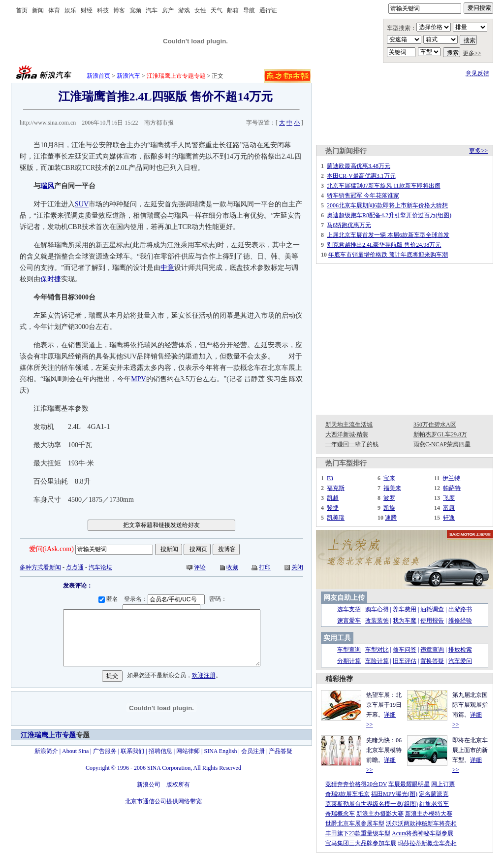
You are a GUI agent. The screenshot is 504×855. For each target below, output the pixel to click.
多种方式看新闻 (40, 567)
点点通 (75, 567)
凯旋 (389, 508)
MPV (138, 379)
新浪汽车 (128, 76)
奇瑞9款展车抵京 (347, 794)
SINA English (220, 751)
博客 (119, 10)
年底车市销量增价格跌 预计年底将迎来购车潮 (388, 255)
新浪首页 (98, 76)
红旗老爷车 (434, 804)
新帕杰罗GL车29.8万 (440, 434)
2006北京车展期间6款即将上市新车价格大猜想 (387, 205)
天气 (217, 10)
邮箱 (233, 10)
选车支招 (349, 609)
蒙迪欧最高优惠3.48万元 (359, 166)
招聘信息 (160, 751)
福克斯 (336, 488)
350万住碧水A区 (435, 425)
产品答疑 (281, 751)
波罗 (389, 498)
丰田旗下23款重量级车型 (358, 833)
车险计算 (377, 661)
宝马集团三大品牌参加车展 (361, 843)
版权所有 (178, 785)
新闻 (38, 10)
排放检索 (460, 650)
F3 (330, 478)
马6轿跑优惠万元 (349, 225)
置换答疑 (432, 661)
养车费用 (405, 609)
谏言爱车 (349, 621)
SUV (82, 204)
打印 (265, 567)
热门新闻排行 (346, 151)
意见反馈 (477, 73)
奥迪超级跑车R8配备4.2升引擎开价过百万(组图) (389, 215)
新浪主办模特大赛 (429, 814)
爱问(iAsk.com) (51, 549)
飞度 (449, 498)
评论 (200, 567)
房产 (168, 10)
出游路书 (460, 609)
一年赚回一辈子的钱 (352, 444)
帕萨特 (452, 488)
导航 (249, 10)
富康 (449, 508)
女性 (200, 10)
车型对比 (377, 650)
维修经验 (460, 621)
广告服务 (105, 751)
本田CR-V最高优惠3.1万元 (361, 176)
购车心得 (377, 609)
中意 (167, 268)
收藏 (232, 567)
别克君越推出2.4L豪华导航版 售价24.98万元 (384, 245)
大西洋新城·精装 (347, 434)
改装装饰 (377, 621)
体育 (54, 10)
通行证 (268, 10)
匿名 (110, 599)
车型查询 (349, 650)
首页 (22, 10)
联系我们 (132, 751)
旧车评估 (405, 661)
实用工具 (337, 638)
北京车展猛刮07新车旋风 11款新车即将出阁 (384, 186)
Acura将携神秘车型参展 (423, 833)
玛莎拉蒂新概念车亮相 (427, 843)
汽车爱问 (460, 661)
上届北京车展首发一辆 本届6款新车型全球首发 (388, 235)
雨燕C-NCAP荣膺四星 (442, 444)
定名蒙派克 (434, 794)
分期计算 (349, 661)
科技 (103, 10)
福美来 (392, 488)
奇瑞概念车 (340, 814)
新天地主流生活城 (349, 425)
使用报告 (432, 621)
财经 (87, 10)
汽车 (152, 10)
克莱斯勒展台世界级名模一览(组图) (372, 804)
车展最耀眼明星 (409, 784)
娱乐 (70, 10)
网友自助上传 (344, 598)
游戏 (184, 10)
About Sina (75, 751)
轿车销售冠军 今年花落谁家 (363, 196)
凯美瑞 (336, 518)
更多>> (472, 53)
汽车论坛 (100, 567)
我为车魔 (405, 621)
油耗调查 (432, 609)
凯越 (333, 498)
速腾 (391, 518)
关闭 (297, 567)
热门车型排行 (346, 463)
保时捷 (51, 279)
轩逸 (449, 518)
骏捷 (333, 508)
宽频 (135, 10)
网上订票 (443, 784)
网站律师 (188, 751)
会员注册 (253, 751)
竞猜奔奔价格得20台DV (356, 784)
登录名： (166, 599)
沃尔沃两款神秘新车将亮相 (421, 823)
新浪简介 (46, 751)
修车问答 (405, 650)
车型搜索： (402, 28)
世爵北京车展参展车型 (355, 823)
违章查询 (432, 650)
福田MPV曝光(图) (394, 794)
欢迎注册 (204, 676)
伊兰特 (451, 478)
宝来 (389, 478)
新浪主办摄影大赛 (380, 814)
